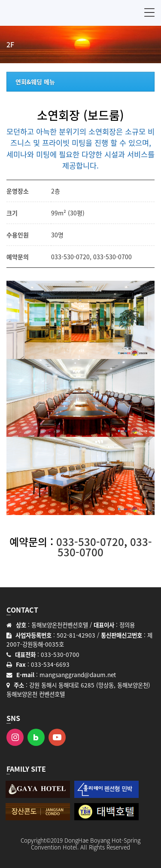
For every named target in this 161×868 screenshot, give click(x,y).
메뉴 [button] (149, 12)
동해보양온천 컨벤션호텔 (47, 13)
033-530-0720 (70, 257)
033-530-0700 (112, 257)
